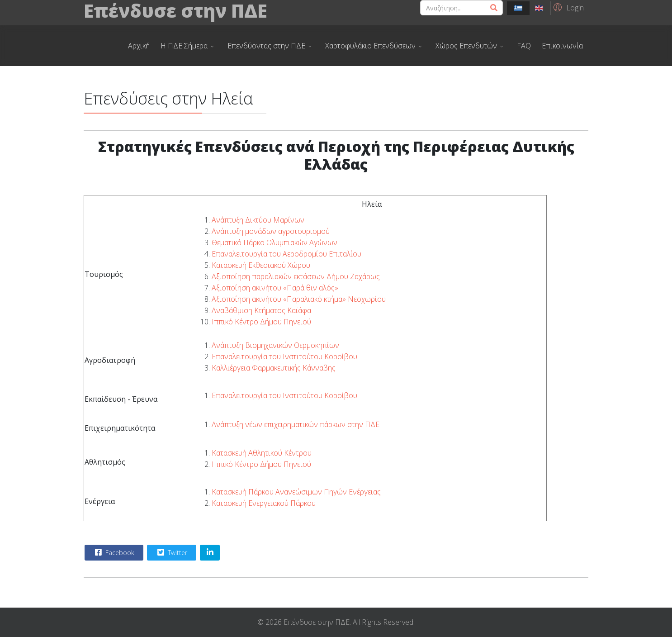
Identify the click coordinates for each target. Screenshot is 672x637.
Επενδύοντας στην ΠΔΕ (266, 46)
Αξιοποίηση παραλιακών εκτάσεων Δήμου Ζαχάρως (296, 276)
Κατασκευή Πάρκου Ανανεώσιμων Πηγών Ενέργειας (296, 492)
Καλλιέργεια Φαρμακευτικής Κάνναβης (274, 368)
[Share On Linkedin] (210, 553)
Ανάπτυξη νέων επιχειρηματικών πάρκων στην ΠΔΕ (296, 424)
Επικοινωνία (562, 46)
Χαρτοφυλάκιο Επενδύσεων (370, 46)
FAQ (524, 46)
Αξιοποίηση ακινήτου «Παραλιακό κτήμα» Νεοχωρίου (299, 299)
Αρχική (139, 46)
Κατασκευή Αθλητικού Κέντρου (262, 453)
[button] (567, 7)
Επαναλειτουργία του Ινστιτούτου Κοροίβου (284, 357)
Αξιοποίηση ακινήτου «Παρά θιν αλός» (275, 288)
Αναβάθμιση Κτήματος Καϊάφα (261, 310)
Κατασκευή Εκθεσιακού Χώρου (261, 265)
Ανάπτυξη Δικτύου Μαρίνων (258, 220)
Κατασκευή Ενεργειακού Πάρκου (264, 503)
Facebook (114, 552)
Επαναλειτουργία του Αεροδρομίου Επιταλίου (286, 254)
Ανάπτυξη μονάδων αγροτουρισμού (271, 231)
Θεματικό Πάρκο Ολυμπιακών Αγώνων (274, 242)
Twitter (171, 552)
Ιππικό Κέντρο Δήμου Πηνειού (261, 322)
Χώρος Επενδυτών (466, 46)
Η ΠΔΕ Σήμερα (184, 46)
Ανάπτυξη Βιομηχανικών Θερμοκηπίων (275, 345)
